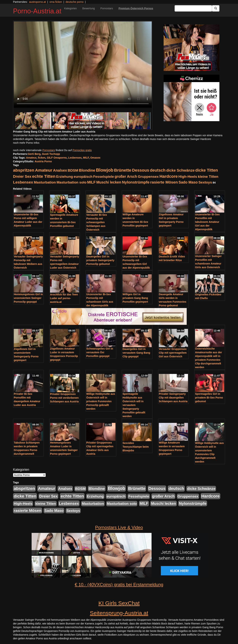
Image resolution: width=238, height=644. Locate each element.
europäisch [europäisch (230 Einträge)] (83, 177)
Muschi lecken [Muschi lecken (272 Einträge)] (109, 182)
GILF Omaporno (57, 158)
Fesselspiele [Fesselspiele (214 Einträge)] (103, 177)
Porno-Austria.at (37, 11)
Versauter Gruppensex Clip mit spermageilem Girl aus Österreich (173, 353)
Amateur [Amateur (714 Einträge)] (44, 170)
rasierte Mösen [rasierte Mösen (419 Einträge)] (164, 182)
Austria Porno (43, 161)
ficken (42, 158)
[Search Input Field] (193, 8)
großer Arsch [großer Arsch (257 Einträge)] (126, 176)
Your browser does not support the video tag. (83, 65)
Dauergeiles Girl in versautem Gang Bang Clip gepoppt (136, 353)
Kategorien (70, 8)
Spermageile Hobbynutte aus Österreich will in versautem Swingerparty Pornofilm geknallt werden (134, 405)
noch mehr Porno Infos (26, 143)
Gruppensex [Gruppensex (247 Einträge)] (148, 177)
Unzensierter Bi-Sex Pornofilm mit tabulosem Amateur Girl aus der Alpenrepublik (207, 222)
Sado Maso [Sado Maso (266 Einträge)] (188, 182)
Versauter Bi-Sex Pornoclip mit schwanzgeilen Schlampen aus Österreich (97, 222)
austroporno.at (37, 2)
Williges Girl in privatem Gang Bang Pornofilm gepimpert (135, 298)
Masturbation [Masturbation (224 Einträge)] (45, 182)
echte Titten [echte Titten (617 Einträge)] (44, 176)
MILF (86, 158)
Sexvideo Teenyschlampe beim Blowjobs (136, 447)
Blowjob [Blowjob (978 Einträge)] (105, 170)
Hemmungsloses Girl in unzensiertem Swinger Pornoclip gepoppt (28, 298)
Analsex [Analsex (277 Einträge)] (60, 170)
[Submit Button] (216, 8)
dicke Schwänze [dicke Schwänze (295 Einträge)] (180, 170)
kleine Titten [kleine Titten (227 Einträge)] (208, 177)
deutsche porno (75, 2)
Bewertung (89, 8)
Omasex (95, 158)
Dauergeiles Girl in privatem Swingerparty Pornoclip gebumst (100, 260)
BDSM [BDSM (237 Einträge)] (73, 170)
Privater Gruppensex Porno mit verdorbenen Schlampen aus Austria (64, 398)
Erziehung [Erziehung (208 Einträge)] (65, 177)
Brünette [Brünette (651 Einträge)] (123, 170)
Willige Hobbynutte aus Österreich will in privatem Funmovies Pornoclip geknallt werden (101, 401)
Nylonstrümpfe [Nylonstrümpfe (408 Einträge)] (136, 182)
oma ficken (56, 2)
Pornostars (107, 8)
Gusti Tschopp (51, 154)
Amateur (31, 158)
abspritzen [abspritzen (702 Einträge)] (24, 170)
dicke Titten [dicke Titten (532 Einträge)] (206, 170)
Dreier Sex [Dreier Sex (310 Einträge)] (22, 176)
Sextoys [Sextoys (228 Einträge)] (205, 182)
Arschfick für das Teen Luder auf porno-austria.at (64, 298)
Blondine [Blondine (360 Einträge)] (87, 170)
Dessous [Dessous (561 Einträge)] (141, 170)
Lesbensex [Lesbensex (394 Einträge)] (23, 182)
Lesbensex (75, 158)
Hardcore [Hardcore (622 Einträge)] (168, 176)
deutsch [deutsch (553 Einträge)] (158, 170)
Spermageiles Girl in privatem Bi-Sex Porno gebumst (209, 398)
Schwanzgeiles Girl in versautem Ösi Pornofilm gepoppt (100, 352)
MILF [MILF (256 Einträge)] (91, 182)
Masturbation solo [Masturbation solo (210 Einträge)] (71, 182)
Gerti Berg (34, 154)
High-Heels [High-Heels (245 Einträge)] (188, 177)
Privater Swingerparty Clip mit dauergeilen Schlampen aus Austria (173, 398)
